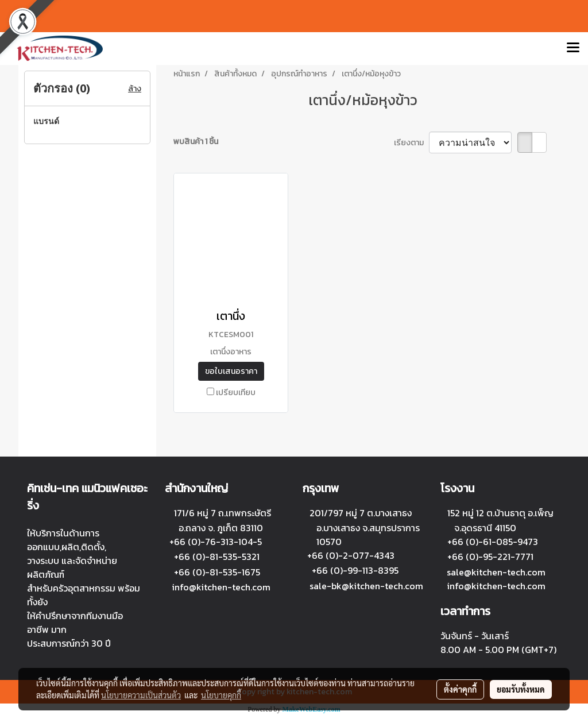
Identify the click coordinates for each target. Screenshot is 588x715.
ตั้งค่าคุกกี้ (460, 689)
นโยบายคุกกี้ (221, 695)
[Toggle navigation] (573, 48)
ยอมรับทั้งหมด (521, 689)
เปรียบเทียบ (236, 393)
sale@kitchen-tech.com (496, 572)
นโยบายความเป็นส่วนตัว (141, 695)
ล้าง (135, 89)
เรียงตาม (411, 143)
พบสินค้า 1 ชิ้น (196, 142)
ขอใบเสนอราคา (231, 371)
